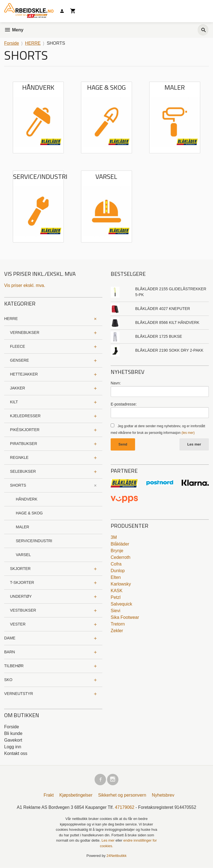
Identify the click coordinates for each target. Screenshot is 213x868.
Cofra (116, 564)
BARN (10, 652)
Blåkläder (120, 544)
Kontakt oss (16, 753)
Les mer (194, 445)
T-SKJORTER (22, 582)
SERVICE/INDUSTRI (34, 541)
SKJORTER (20, 569)
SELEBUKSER (23, 471)
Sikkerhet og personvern (122, 796)
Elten (116, 578)
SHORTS (18, 485)
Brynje (117, 551)
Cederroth (121, 558)
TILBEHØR (14, 666)
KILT (14, 402)
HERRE (11, 319)
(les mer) (188, 433)
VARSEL (23, 555)
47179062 (125, 808)
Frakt (49, 796)
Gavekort (13, 740)
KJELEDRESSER (25, 416)
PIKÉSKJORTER (25, 430)
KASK (117, 591)
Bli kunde (13, 733)
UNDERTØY (21, 596)
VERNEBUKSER (25, 332)
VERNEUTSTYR (19, 694)
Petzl (116, 598)
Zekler (117, 631)
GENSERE (19, 360)
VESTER (18, 624)
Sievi (116, 611)
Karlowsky (121, 584)
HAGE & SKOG (29, 513)
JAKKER (17, 388)
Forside (12, 43)
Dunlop (118, 571)
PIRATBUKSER (24, 444)
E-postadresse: (124, 404)
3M (114, 538)
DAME (10, 638)
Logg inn (13, 747)
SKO (8, 680)
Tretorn (118, 624)
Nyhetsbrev (163, 796)
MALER (22, 527)
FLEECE (17, 346)
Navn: (116, 383)
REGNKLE (19, 457)
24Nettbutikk (116, 857)
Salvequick (121, 604)
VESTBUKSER (23, 610)
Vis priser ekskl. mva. (25, 285)
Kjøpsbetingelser (76, 796)
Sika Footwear (125, 618)
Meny (14, 30)
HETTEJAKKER (24, 374)
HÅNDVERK (27, 499)
